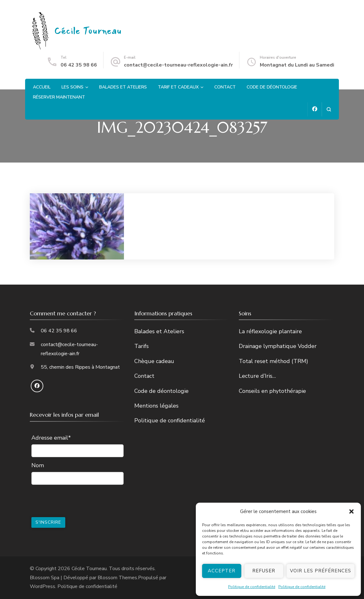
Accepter (222, 571)
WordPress (43, 586)
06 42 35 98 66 (79, 65)
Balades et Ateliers (123, 87)
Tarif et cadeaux (178, 87)
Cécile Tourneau (88, 31)
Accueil (42, 87)
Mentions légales (156, 406)
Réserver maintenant (59, 97)
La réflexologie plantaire (270, 331)
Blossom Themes (117, 578)
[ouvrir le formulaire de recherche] (329, 109)
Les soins (72, 87)
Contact (225, 87)
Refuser (264, 571)
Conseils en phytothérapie (272, 391)
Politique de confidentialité (252, 587)
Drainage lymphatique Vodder (278, 346)
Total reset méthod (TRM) (273, 361)
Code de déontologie (272, 87)
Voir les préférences (321, 571)
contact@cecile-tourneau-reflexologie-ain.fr (178, 65)
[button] (351, 511)
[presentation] (79, 500)
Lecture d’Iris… (257, 376)
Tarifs (142, 346)
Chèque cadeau (154, 361)
